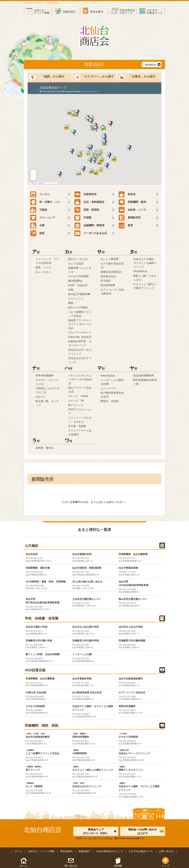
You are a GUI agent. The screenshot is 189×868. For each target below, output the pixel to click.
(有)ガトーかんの (78, 259)
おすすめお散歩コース (141, 851)
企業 (37, 225)
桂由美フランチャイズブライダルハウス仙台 (80, 324)
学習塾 (83, 218)
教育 (126, 225)
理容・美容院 (87, 210)
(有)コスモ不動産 (78, 307)
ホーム (18, 851)
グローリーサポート (80, 332)
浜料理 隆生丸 (45, 448)
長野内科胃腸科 (45, 375)
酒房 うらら (43, 267)
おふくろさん (43, 272)
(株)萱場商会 (75, 281)
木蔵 (71, 290)
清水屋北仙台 (108, 276)
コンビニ (40, 194)
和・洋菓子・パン (45, 202)
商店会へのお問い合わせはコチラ (143, 831)
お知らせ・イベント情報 (41, 851)
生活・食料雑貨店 (89, 202)
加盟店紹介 (84, 851)
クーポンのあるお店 (91, 233)
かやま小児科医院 (78, 276)
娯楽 (37, 233)
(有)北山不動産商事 (79, 294)
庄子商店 (106, 281)
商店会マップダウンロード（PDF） (96, 831)
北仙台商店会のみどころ (110, 851)
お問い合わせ (166, 851)
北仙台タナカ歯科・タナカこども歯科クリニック (145, 263)
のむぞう (41, 397)
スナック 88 (76, 401)
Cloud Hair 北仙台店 (80, 337)
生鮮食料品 (85, 194)
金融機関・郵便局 (89, 225)
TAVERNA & (140, 271)
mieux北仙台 (108, 375)
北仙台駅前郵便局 (143, 375)
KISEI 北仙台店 (78, 285)
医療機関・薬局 (132, 202)
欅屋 (71, 303)
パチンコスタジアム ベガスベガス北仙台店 (81, 379)
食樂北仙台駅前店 (111, 272)
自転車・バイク (132, 210)
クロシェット (76, 299)
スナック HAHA (78, 396)
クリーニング (43, 218)
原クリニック (76, 405)
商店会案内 (66, 851)
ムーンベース (108, 388)
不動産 (39, 210)
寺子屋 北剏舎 (77, 426)
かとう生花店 (76, 263)
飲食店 (127, 194)
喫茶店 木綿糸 (110, 401)
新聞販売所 (130, 218)
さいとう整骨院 (110, 259)
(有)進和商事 (108, 285)
